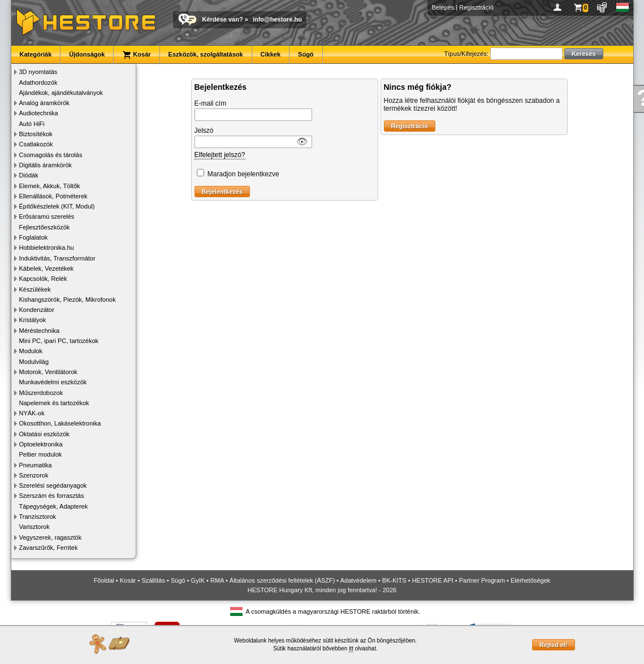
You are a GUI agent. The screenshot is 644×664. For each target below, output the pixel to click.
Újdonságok (87, 54)
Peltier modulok (41, 454)
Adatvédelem (358, 580)
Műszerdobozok (41, 393)
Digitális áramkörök (46, 165)
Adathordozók (38, 83)
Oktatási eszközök (44, 434)
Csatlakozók (36, 144)
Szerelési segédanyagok (53, 485)
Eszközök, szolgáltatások (206, 54)
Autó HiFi (32, 124)
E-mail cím (211, 103)
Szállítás (153, 580)
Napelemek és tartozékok (54, 403)
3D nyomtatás (38, 72)
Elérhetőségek (530, 580)
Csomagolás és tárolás (51, 155)
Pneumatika (36, 465)
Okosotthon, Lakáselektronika (60, 423)
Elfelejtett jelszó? (220, 155)
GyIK (198, 580)
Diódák (29, 175)
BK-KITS (394, 580)
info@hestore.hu (277, 19)
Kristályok (33, 320)
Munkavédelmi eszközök (53, 382)
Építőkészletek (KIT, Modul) (57, 206)
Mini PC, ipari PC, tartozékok (59, 341)
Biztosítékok (36, 134)
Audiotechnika (39, 113)
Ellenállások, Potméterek (53, 196)
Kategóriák (36, 54)
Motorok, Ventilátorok (48, 372)
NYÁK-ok (32, 413)
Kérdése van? (223, 19)
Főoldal (104, 580)
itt (351, 648)
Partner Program (482, 580)
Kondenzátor (37, 310)
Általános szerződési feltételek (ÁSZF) (282, 580)
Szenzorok (34, 475)
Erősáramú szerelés (47, 216)
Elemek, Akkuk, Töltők (50, 186)
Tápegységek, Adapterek (54, 506)
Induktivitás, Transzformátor (57, 258)
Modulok (31, 351)
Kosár (136, 55)
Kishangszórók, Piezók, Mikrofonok (68, 300)
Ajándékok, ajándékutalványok (61, 93)
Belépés (443, 7)
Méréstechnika (40, 331)
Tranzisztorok (38, 517)
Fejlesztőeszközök (45, 227)
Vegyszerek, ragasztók (51, 537)
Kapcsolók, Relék (43, 279)
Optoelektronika (41, 444)
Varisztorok (34, 527)
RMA (217, 580)
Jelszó (204, 131)
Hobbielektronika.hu (47, 248)
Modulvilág (34, 362)
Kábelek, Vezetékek (47, 268)
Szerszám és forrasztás (52, 496)
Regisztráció (476, 7)
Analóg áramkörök (44, 103)
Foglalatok (34, 237)
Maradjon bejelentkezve (243, 174)
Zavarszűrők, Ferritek (49, 548)
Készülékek (35, 289)
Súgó (306, 54)
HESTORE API (433, 580)
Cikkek (271, 54)
